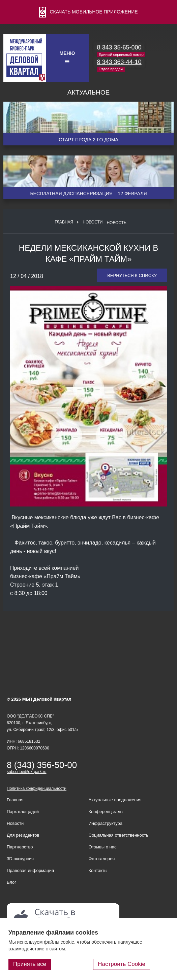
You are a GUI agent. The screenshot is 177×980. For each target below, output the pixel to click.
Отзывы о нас (103, 847)
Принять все (30, 964)
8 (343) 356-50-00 (42, 765)
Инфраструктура (106, 823)
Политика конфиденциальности (37, 789)
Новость (116, 223)
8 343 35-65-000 (119, 47)
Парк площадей (23, 812)
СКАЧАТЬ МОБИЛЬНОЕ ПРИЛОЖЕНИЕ (88, 12)
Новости (93, 222)
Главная (64, 222)
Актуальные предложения (115, 800)
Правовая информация (30, 870)
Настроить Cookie (122, 964)
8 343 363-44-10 (119, 62)
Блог (11, 882)
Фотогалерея (102, 859)
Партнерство (20, 847)
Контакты (98, 870)
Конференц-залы (106, 812)
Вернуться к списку (132, 275)
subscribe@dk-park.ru (27, 772)
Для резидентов (23, 835)
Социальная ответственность (119, 835)
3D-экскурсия (20, 859)
